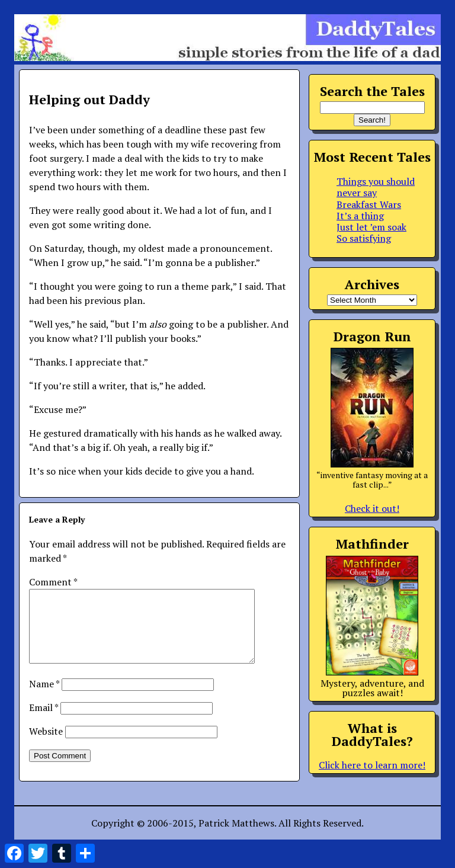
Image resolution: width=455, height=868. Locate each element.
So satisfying (364, 238)
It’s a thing (360, 216)
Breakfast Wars (369, 204)
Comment (53, 582)
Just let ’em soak (371, 227)
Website (46, 745)
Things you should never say (376, 187)
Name (44, 698)
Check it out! (372, 508)
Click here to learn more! (372, 765)
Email (44, 722)
